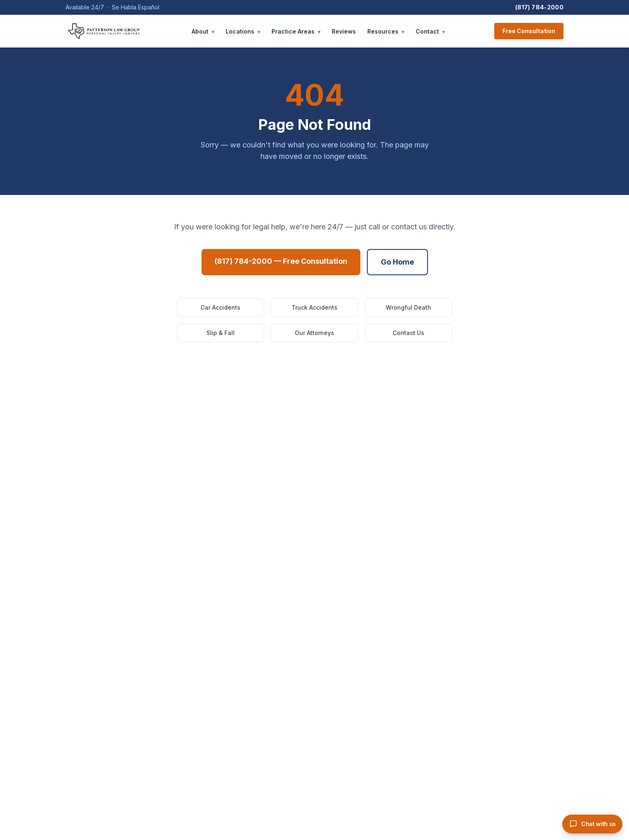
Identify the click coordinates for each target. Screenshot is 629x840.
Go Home (397, 262)
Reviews (344, 31)
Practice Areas (296, 31)
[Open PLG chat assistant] (592, 824)
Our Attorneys (314, 333)
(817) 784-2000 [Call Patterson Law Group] (539, 7)
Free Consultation (529, 31)
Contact (430, 31)
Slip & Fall (221, 333)
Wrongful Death (408, 307)
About (203, 31)
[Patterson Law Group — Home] (104, 31)
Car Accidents (221, 307)
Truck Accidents (314, 307)
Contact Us (408, 333)
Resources (386, 31)
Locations (243, 31)
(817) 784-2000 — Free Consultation (281, 261)
